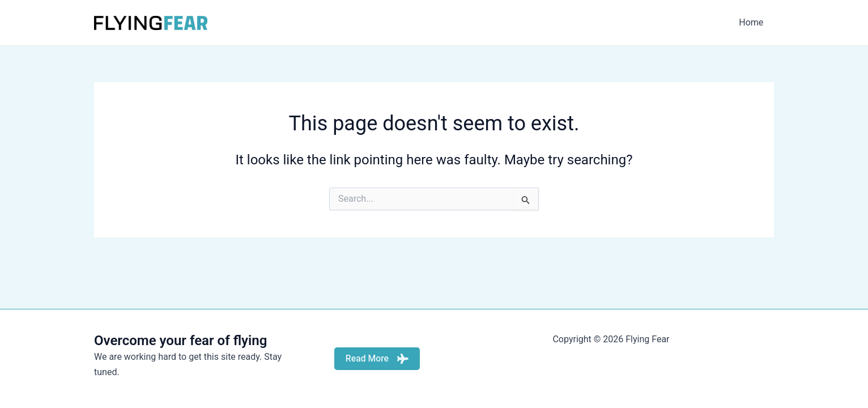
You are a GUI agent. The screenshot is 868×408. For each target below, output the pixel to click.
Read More (377, 359)
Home (753, 22)
